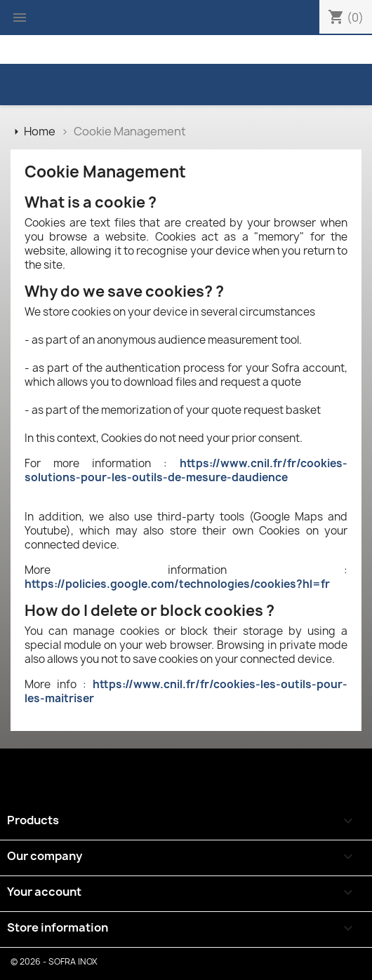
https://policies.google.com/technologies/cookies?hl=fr (177, 584)
